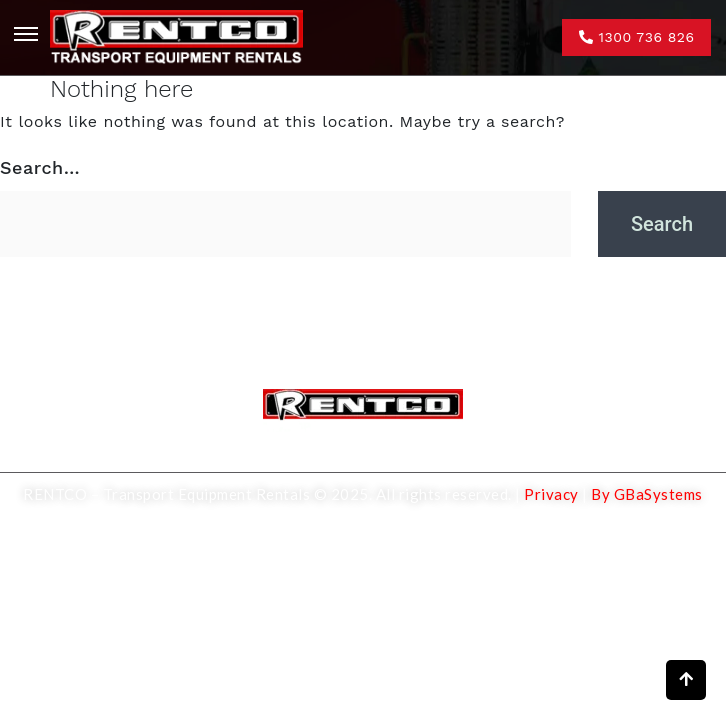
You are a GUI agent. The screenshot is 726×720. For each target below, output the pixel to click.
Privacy (550, 494)
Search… (40, 167)
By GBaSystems (647, 494)
